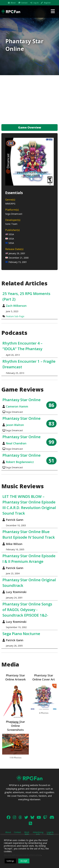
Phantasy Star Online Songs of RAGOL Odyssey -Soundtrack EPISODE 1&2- (27, 610)
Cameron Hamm (17, 406)
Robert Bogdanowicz (20, 462)
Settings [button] (10, 861)
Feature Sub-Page (15, 316)
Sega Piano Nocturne (21, 634)
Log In (36, 3)
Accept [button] (24, 861)
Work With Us (27, 834)
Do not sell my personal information (22, 855)
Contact (24, 3)
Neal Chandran (16, 443)
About (13, 3)
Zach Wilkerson (16, 306)
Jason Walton (15, 425)
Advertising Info (38, 833)
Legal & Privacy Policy (50, 834)
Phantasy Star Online (22, 400)
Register (47, 3)
